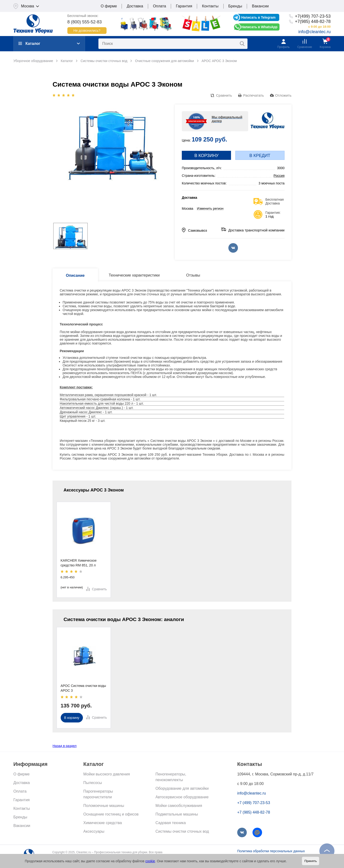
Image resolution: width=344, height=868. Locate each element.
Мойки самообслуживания (179, 806)
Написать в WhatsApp (259, 27)
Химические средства (103, 823)
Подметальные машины (177, 814)
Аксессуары (94, 831)
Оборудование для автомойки (182, 788)
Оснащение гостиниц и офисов (111, 814)
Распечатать (254, 95)
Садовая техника (171, 823)
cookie (150, 861)
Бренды (235, 6)
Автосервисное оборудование (182, 797)
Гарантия (184, 6)
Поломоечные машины (104, 806)
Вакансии (260, 6)
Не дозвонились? (87, 31)
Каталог (29, 44)
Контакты (210, 6)
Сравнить (224, 95)
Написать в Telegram (258, 17)
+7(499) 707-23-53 (313, 16)
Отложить (283, 95)
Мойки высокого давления (107, 774)
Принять (311, 861)
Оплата (159, 6)
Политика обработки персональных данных (271, 851)
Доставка (135, 6)
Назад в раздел (65, 746)
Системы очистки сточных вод (182, 831)
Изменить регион (210, 209)
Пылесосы (93, 783)
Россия (279, 176)
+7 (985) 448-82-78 (254, 812)
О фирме (109, 6)
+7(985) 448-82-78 (313, 21)
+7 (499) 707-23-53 (254, 803)
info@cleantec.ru (314, 32)
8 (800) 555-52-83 (85, 22)
